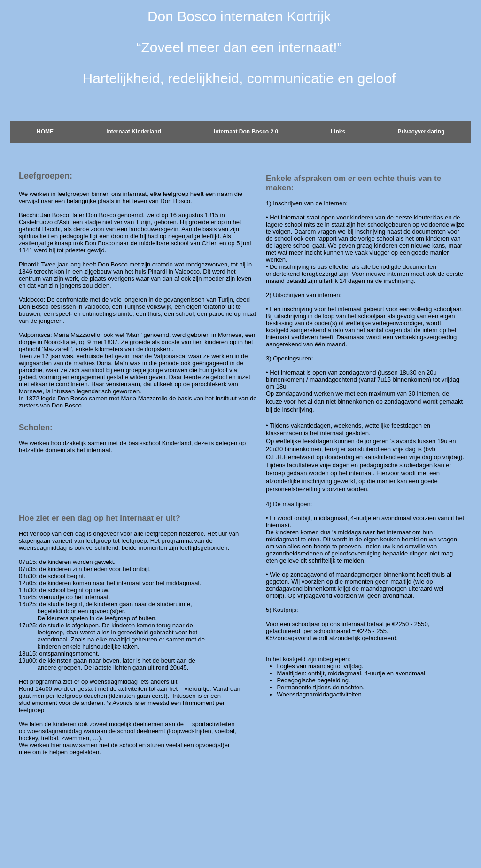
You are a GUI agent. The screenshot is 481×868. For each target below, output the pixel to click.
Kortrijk (309, 16)
